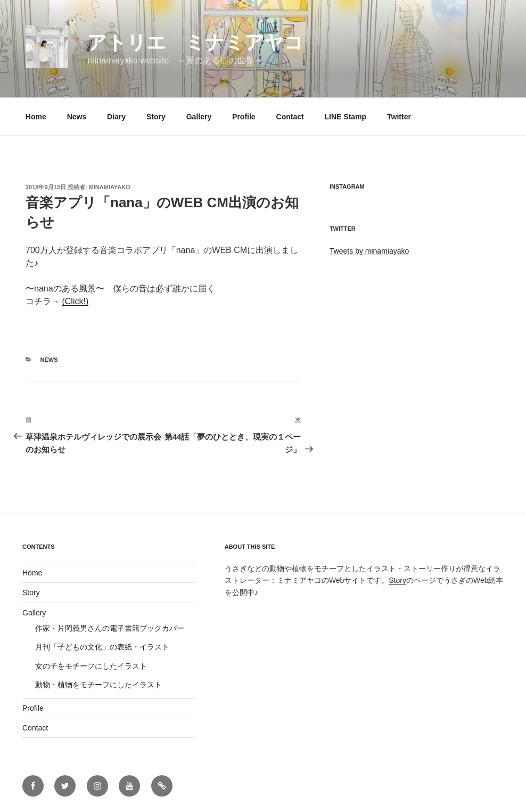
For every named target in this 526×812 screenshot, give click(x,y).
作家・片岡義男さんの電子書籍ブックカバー (110, 628)
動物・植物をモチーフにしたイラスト (98, 685)
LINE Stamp (346, 117)
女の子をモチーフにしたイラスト (91, 666)
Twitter (399, 117)
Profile (244, 117)
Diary (116, 117)
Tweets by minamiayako (369, 251)
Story (156, 117)
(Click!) (75, 301)
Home (36, 117)
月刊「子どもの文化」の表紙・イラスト (102, 647)
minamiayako (110, 187)
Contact (290, 117)
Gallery (199, 117)
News (77, 117)
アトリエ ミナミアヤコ (195, 42)
